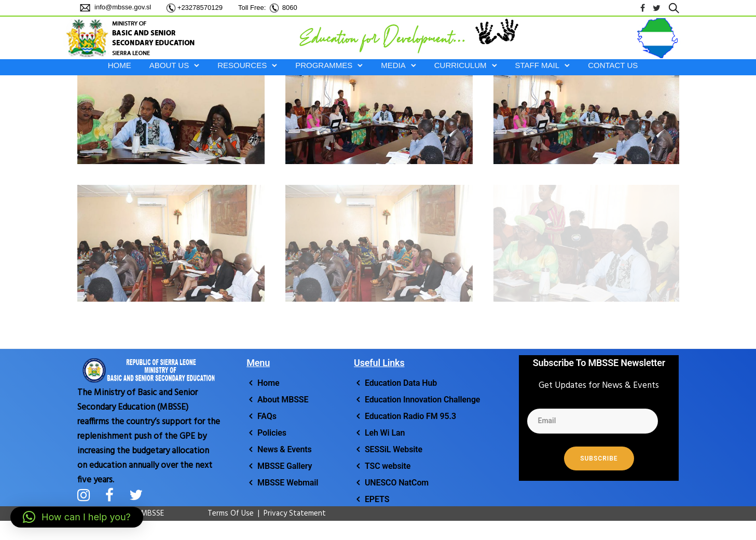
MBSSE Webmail (288, 483)
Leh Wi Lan (385, 433)
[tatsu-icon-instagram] (87, 495)
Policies (272, 433)
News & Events (285, 449)
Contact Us (613, 65)
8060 (290, 8)
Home (268, 383)
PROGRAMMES (324, 65)
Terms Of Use (225, 514)
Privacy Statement (295, 514)
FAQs (267, 416)
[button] (77, 517)
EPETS (377, 499)
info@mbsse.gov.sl (122, 7)
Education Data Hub (401, 383)
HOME (120, 65)
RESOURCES (242, 65)
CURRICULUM (461, 65)
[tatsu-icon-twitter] (657, 8)
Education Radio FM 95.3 (410, 416)
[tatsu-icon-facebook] (643, 8)
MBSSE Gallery (285, 466)
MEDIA (393, 65)
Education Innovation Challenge (422, 400)
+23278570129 (200, 8)
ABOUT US (169, 65)
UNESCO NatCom (397, 483)
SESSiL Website (394, 449)
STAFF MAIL (538, 65)
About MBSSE (283, 400)
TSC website (388, 466)
